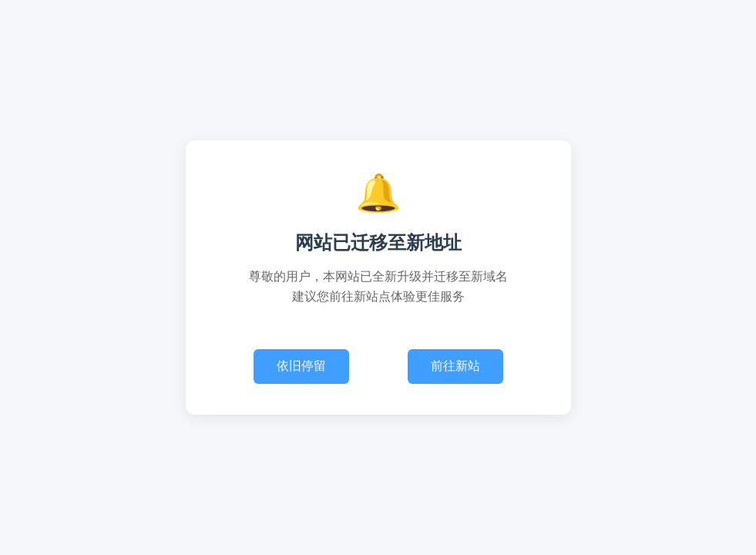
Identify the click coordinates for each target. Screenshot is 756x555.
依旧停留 (301, 366)
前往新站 (455, 366)
